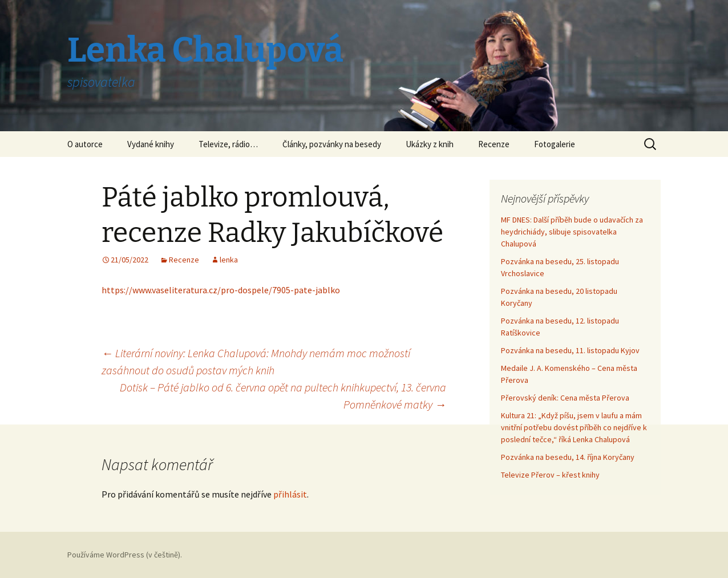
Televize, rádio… (228, 144)
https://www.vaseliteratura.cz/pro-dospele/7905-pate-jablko (221, 290)
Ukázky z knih (430, 144)
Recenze (494, 144)
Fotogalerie (555, 144)
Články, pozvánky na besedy (332, 144)
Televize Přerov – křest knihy (550, 475)
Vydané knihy (151, 144)
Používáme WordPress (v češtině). (125, 555)
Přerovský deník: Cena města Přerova (565, 398)
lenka (229, 260)
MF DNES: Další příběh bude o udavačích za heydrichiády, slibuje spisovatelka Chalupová (572, 232)
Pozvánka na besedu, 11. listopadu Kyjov (570, 350)
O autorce (85, 144)
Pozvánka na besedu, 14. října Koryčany (568, 457)
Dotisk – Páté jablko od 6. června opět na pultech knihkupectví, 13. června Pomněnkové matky (283, 396)
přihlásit (290, 494)
